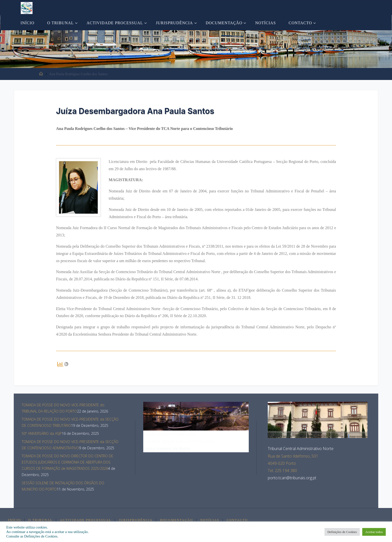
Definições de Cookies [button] (342, 532)
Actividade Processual (86, 520)
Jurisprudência (136, 520)
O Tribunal (41, 520)
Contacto (238, 520)
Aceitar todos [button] (374, 532)
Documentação (177, 520)
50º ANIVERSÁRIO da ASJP (42, 433)
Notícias (211, 520)
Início (14, 520)
